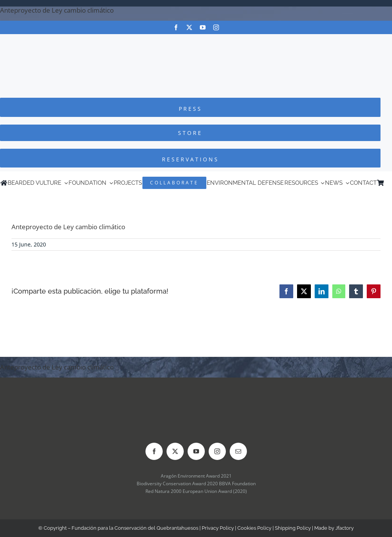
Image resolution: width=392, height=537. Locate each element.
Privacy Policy (218, 528)
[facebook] (176, 27)
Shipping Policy (293, 528)
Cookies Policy (254, 528)
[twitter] (189, 27)
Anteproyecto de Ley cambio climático (57, 10)
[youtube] (203, 27)
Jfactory (345, 528)
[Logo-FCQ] (196, 41)
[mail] (238, 451)
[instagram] (216, 27)
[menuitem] (388, 183)
